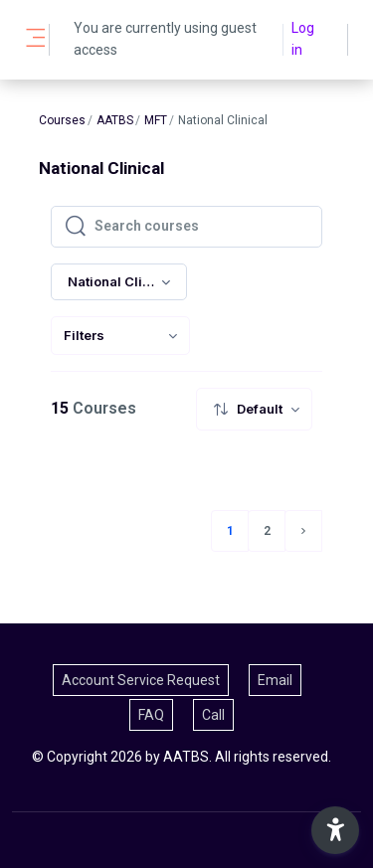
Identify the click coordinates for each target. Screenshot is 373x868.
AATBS (115, 120)
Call (213, 715)
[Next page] (303, 531)
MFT (156, 120)
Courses (62, 120)
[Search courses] (202, 227)
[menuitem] (120, 336)
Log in (303, 39)
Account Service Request (141, 680)
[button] (335, 830)
